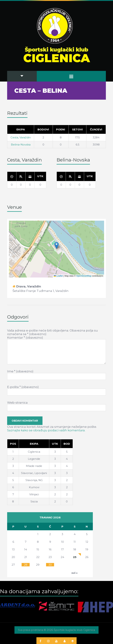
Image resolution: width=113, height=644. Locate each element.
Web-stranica (17, 403)
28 (26, 565)
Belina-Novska (21, 145)
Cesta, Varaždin (21, 137)
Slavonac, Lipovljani (34, 473)
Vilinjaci (34, 494)
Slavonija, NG (34, 480)
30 (50, 565)
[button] (56, 245)
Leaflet (58, 276)
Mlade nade (34, 466)
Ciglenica (34, 452)
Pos (13, 444)
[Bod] (67, 444)
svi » (75, 573)
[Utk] (40, 176)
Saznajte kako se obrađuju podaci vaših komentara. (46, 430)
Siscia (34, 501)
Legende (34, 459)
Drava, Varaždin (29, 286)
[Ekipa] (34, 444)
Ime (20, 371)
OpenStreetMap (84, 276)
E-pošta (23, 387)
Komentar (25, 338)
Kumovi (34, 487)
